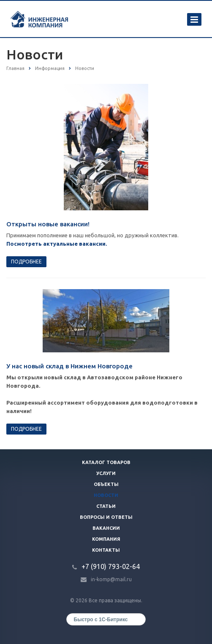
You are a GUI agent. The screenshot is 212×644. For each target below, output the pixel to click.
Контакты (106, 550)
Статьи (106, 506)
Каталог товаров (106, 462)
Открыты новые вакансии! (48, 224)
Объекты (106, 484)
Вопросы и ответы (106, 517)
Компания (106, 539)
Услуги (106, 473)
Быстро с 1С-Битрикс (101, 620)
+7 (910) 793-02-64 (111, 566)
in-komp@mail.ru (111, 579)
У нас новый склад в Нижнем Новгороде (69, 366)
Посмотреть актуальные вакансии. (57, 244)
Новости (106, 495)
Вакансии (106, 528)
